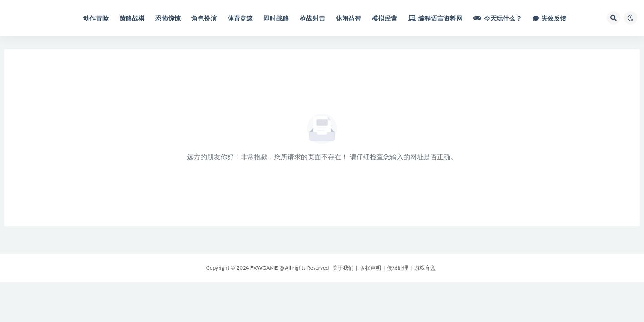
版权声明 (370, 268)
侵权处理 (398, 268)
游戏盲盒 (425, 268)
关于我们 (343, 268)
